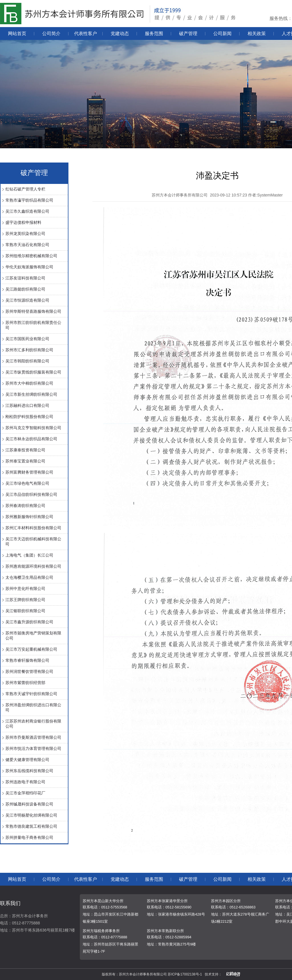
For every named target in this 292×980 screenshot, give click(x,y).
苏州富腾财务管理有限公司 (29, 472)
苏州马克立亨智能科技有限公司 (33, 428)
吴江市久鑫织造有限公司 (27, 211)
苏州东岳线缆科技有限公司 (29, 771)
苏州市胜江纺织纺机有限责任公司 (33, 325)
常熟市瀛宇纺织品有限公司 (29, 200)
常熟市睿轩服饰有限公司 (27, 660)
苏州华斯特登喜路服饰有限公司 (33, 311)
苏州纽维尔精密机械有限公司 (31, 256)
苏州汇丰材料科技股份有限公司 (33, 528)
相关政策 (257, 34)
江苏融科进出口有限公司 (27, 405)
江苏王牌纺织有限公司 (25, 600)
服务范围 (154, 34)
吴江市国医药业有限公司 (27, 339)
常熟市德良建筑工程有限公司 (31, 826)
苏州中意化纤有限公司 (25, 589)
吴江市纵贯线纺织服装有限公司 (33, 372)
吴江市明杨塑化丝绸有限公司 (31, 815)
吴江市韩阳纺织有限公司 (27, 361)
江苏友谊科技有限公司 (25, 278)
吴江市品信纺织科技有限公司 (31, 494)
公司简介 (51, 34)
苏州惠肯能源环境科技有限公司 (33, 566)
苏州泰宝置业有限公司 (25, 461)
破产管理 (188, 34)
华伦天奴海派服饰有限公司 (29, 267)
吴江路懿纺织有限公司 (25, 289)
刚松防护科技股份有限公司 (29, 417)
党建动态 (120, 34)
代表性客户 (86, 34)
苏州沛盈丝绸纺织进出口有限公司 (33, 707)
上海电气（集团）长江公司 (29, 555)
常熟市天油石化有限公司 (27, 245)
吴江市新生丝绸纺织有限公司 (31, 394)
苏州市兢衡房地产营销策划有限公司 (33, 636)
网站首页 (17, 34)
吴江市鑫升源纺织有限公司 (29, 622)
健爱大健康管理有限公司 (27, 760)
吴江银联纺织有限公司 (25, 611)
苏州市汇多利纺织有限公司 (29, 350)
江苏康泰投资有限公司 (25, 450)
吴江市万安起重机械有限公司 (31, 649)
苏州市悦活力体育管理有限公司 (33, 748)
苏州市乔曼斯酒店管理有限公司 (33, 737)
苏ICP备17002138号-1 (185, 974)
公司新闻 (222, 34)
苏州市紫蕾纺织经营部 (25, 683)
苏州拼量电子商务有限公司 (29, 837)
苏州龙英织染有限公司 (25, 234)
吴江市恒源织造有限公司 (27, 300)
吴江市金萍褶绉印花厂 (25, 793)
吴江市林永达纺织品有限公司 (31, 439)
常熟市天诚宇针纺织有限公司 (31, 694)
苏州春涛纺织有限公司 (25, 506)
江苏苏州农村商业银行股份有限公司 (33, 724)
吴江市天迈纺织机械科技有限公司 (33, 541)
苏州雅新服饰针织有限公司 (29, 517)
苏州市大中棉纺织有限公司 (29, 383)
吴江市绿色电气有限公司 (27, 483)
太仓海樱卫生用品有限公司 (29, 577)
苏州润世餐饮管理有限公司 (29, 671)
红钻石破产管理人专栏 (25, 189)
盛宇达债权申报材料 (23, 222)
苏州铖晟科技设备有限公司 (29, 804)
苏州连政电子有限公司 (25, 782)
